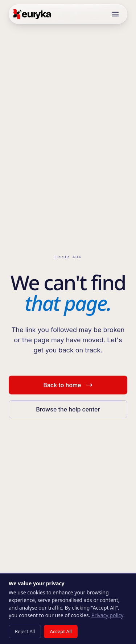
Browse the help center (68, 409)
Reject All (25, 631)
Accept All (61, 631)
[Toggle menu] (115, 14)
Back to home (68, 385)
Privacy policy (107, 615)
